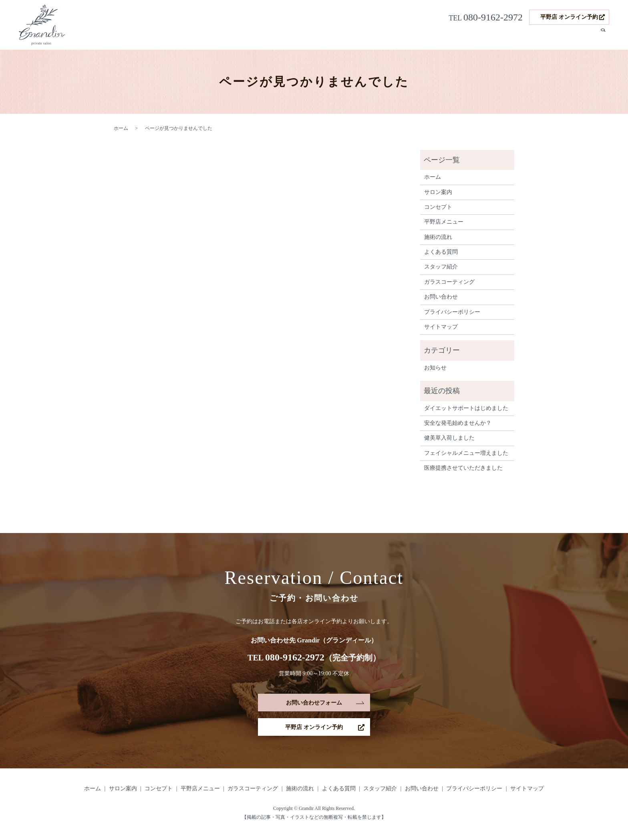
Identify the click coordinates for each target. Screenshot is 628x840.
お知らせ (435, 368)
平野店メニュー (364, 37)
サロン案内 (292, 37)
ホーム (264, 37)
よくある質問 (535, 37)
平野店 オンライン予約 (569, 17)
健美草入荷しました (449, 438)
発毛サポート (463, 37)
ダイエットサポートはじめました (466, 408)
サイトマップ (441, 327)
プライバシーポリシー (452, 312)
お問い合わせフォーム (314, 704)
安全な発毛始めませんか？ (458, 423)
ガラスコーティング (415, 37)
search (603, 37)
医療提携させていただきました (463, 468)
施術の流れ (499, 37)
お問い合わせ (441, 297)
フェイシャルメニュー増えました (466, 453)
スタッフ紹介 (575, 37)
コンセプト (325, 37)
